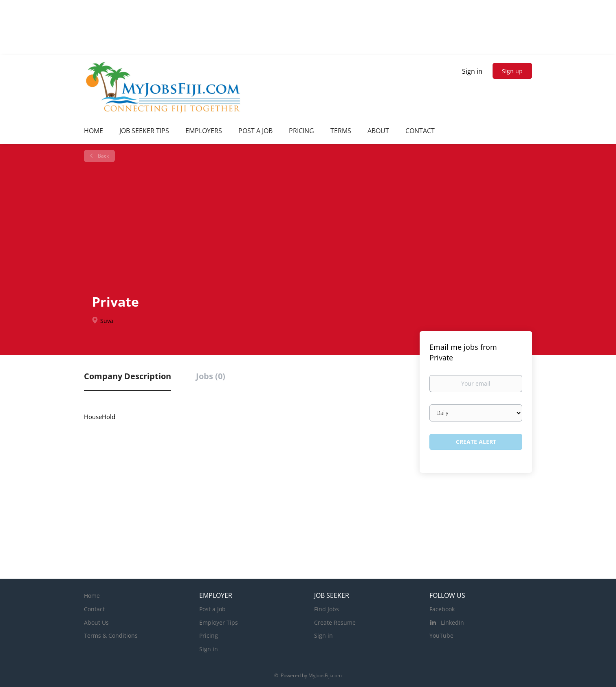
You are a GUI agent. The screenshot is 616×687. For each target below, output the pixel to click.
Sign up (512, 71)
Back (103, 156)
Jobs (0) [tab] (211, 376)
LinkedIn (452, 622)
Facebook (442, 609)
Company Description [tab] (128, 376)
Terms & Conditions (111, 635)
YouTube (441, 635)
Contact (94, 609)
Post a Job (212, 609)
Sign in (472, 71)
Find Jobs (327, 609)
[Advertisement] (311, 227)
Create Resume (335, 622)
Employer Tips (219, 622)
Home (92, 596)
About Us (96, 622)
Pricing (209, 635)
